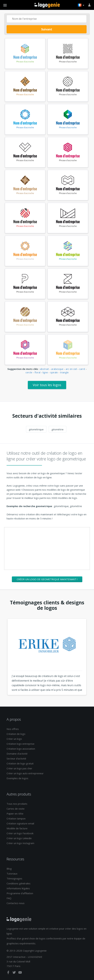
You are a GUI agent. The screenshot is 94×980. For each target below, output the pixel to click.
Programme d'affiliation (20, 893)
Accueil (47, 5)
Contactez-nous (16, 903)
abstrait (44, 369)
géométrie (58, 429)
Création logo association (21, 749)
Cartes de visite (16, 809)
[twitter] (14, 973)
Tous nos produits (17, 804)
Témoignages (14, 878)
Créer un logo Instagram (20, 843)
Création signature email (20, 823)
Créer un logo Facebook (20, 833)
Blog (9, 869)
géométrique (36, 429)
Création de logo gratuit (20, 763)
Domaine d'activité (17, 754)
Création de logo (16, 734)
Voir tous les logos (47, 385)
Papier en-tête (15, 814)
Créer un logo (14, 739)
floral (37, 372)
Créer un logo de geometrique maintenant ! (47, 579)
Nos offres (13, 729)
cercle (29, 372)
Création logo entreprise (20, 744)
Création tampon (16, 818)
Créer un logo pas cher (19, 768)
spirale (54, 372)
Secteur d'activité (16, 758)
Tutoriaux (12, 874)
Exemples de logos (17, 778)
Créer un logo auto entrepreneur (25, 773)
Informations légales (18, 888)
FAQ (9, 898)
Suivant (47, 29)
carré (82, 369)
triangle (64, 372)
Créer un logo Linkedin (19, 838)
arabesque (57, 369)
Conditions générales (19, 883)
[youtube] (20, 973)
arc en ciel (71, 369)
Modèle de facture (17, 828)
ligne (45, 372)
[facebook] (9, 973)
